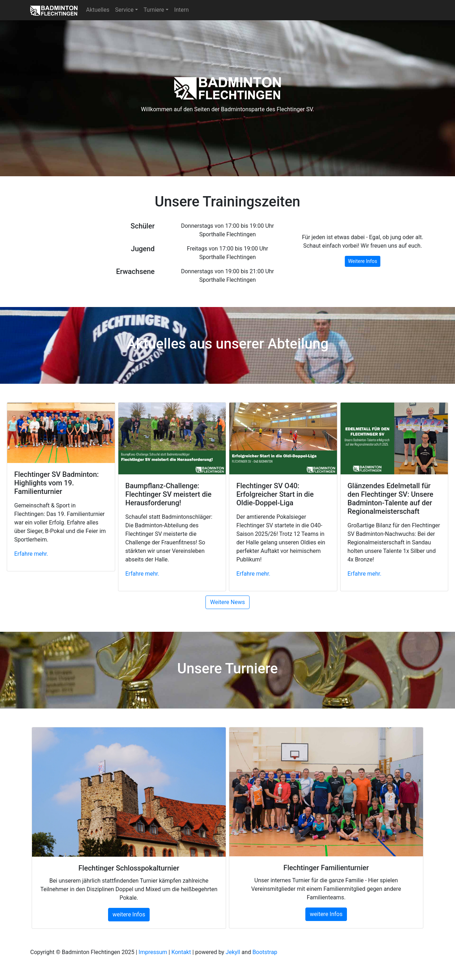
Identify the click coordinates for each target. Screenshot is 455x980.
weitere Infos (129, 914)
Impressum (153, 952)
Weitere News (227, 602)
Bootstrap (265, 952)
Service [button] (124, 10)
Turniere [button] (154, 10)
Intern (181, 10)
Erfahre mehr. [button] (31, 554)
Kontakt (181, 952)
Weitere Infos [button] (363, 261)
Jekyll (233, 952)
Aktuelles (98, 10)
